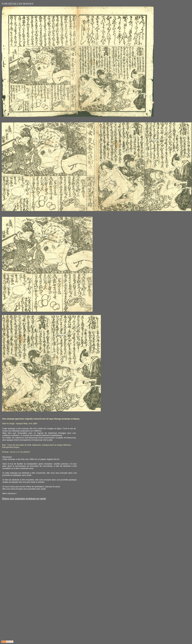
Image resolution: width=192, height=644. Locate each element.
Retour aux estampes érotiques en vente (24, 499)
